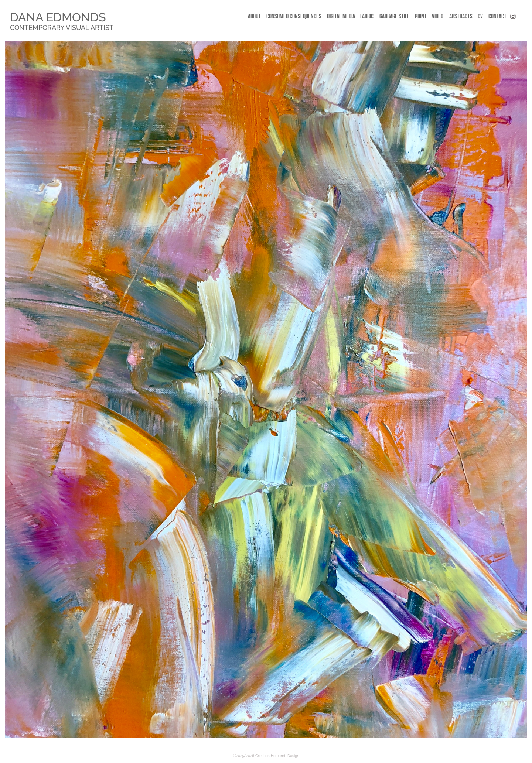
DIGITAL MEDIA (341, 16)
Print (421, 16)
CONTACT (497, 16)
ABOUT (254, 16)
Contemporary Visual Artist (62, 28)
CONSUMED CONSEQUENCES (294, 16)
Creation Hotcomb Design (277, 756)
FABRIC (367, 16)
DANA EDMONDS (58, 17)
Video (438, 16)
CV (480, 16)
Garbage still (394, 16)
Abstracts (461, 16)
